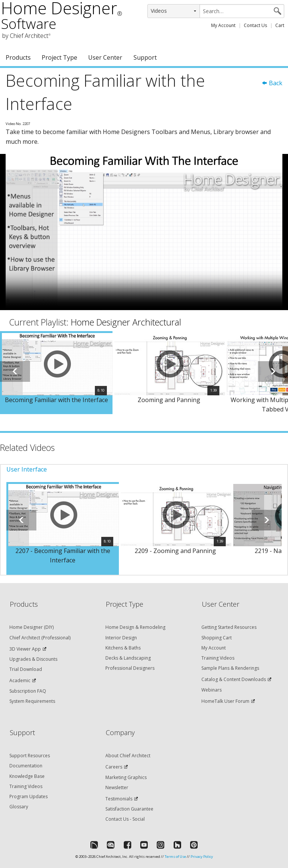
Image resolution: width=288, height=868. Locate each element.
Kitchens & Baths (123, 648)
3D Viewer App (25, 649)
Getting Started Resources (229, 627)
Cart (280, 25)
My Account (223, 25)
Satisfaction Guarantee (129, 809)
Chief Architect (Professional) (40, 638)
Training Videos (218, 658)
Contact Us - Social (125, 819)
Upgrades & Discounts (33, 659)
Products (18, 57)
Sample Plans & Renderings (230, 668)
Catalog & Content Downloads (234, 679)
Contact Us (255, 25)
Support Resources (30, 756)
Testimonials (119, 799)
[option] (56, 373)
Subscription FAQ (28, 691)
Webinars (211, 690)
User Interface (27, 469)
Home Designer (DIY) (31, 627)
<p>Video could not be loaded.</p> (144, 232)
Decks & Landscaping (128, 658)
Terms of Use (175, 857)
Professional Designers (130, 668)
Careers (114, 767)
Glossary (19, 807)
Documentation (26, 766)
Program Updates (28, 796)
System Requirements (32, 701)
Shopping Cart (217, 638)
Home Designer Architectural (126, 322)
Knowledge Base (27, 776)
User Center (105, 57)
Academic (20, 680)
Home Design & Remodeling (135, 627)
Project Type (59, 57)
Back (272, 83)
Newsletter (117, 787)
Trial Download (26, 669)
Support (145, 57)
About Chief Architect (128, 756)
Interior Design (121, 638)
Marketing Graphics (126, 777)
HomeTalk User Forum (225, 701)
